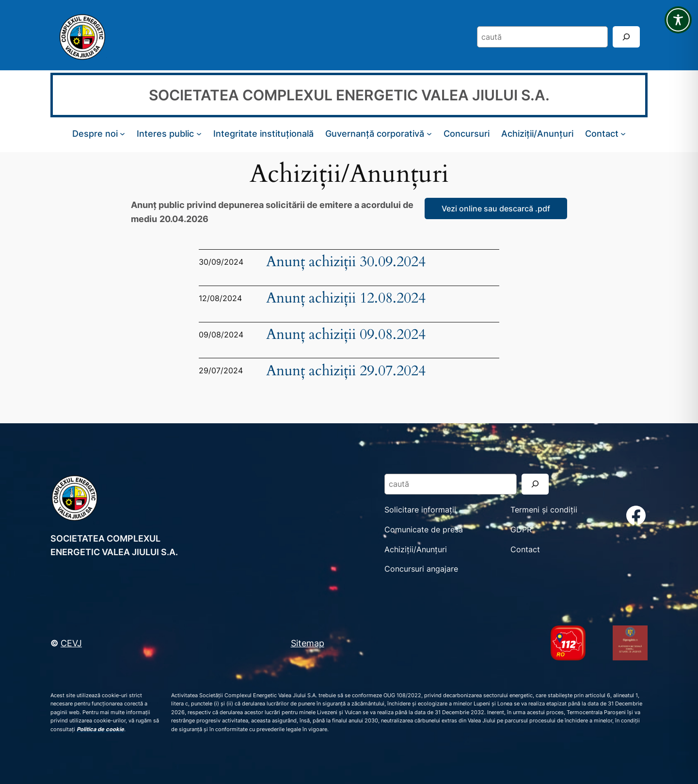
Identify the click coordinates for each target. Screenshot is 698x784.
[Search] (626, 37)
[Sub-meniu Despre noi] (122, 134)
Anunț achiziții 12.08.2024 (346, 298)
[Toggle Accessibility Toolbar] (678, 20)
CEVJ (71, 643)
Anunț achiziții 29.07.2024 (346, 371)
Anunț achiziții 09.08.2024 (346, 335)
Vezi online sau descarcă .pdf (496, 208)
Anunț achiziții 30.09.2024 (346, 262)
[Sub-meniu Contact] (623, 134)
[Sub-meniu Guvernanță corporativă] (429, 134)
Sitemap (308, 643)
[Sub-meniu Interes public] (199, 134)
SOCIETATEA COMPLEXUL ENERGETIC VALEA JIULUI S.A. (349, 95)
